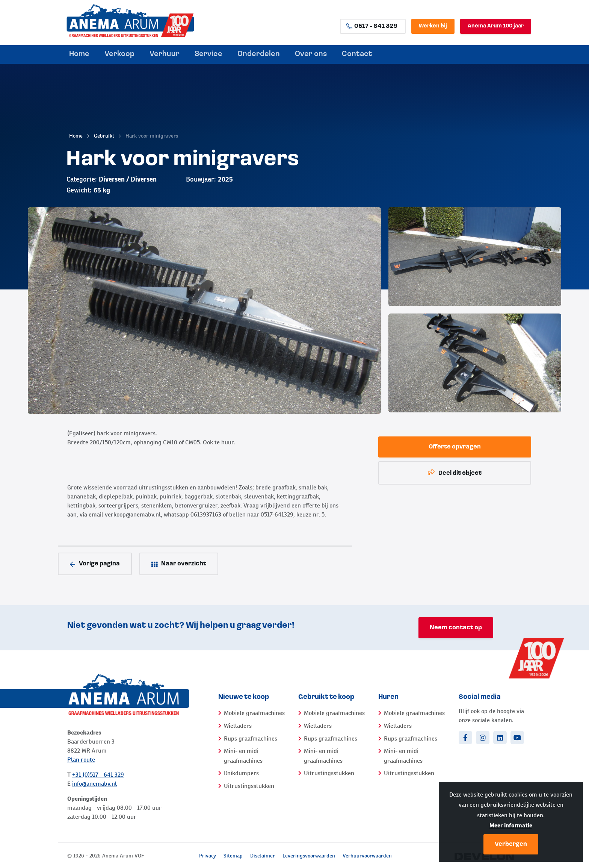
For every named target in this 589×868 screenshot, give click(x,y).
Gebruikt (104, 136)
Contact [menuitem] (357, 54)
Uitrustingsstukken (249, 786)
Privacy (208, 856)
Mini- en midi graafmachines (243, 756)
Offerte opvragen (455, 447)
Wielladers (238, 726)
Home (76, 136)
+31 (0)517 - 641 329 (98, 775)
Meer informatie (511, 825)
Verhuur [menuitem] (165, 54)
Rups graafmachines (251, 738)
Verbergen (511, 844)
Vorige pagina (95, 564)
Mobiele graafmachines (254, 713)
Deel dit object (455, 473)
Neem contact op (456, 628)
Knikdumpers (241, 773)
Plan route (81, 760)
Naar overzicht (179, 564)
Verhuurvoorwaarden (367, 856)
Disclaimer (263, 856)
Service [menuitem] (208, 54)
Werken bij (433, 26)
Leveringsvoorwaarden (309, 856)
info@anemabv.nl (94, 784)
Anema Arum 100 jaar (496, 26)
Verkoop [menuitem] (119, 54)
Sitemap (233, 856)
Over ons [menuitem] (311, 54)
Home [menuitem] (79, 54)
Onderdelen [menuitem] (259, 54)
